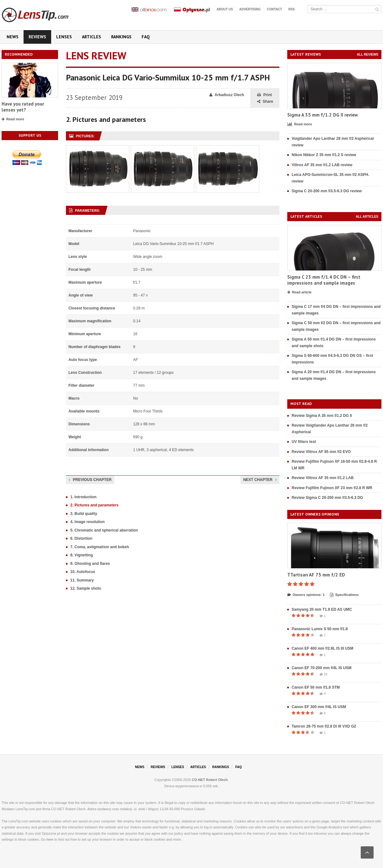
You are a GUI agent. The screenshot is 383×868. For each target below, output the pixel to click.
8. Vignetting (82, 555)
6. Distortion (81, 538)
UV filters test (304, 442)
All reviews (368, 55)
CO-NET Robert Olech (210, 780)
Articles (92, 37)
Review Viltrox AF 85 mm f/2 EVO (321, 452)
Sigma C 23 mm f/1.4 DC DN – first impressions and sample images (324, 280)
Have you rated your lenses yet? (23, 107)
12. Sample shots (86, 588)
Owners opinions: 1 (306, 595)
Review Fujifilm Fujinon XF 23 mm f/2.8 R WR (332, 488)
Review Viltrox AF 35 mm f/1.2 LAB (323, 478)
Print (264, 95)
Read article (299, 292)
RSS (291, 9)
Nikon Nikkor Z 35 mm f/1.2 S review (324, 155)
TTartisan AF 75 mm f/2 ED (316, 575)
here (50, 839)
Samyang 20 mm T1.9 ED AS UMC (322, 609)
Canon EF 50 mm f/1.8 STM (316, 687)
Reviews (37, 37)
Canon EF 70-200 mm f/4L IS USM (322, 668)
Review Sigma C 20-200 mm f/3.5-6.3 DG (327, 498)
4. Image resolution (87, 522)
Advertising (250, 9)
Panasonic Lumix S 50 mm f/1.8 (320, 629)
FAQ (146, 37)
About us (225, 9)
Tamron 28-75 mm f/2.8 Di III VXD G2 (324, 726)
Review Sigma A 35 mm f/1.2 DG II (322, 416)
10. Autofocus (83, 572)
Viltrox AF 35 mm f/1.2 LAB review (322, 165)
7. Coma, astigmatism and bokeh (100, 547)
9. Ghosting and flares (90, 564)
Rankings (121, 37)
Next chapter (260, 480)
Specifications (344, 595)
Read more (13, 119)
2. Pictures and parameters (94, 505)
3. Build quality (84, 514)
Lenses (64, 37)
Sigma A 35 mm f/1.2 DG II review (323, 115)
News (13, 37)
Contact (274, 9)
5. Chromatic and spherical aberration (104, 530)
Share (265, 102)
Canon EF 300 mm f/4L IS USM (319, 707)
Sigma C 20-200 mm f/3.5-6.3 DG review (327, 191)
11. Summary (82, 580)
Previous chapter (90, 480)
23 (324, 674)
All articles (367, 217)
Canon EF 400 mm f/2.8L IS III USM (323, 648)
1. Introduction (83, 497)
